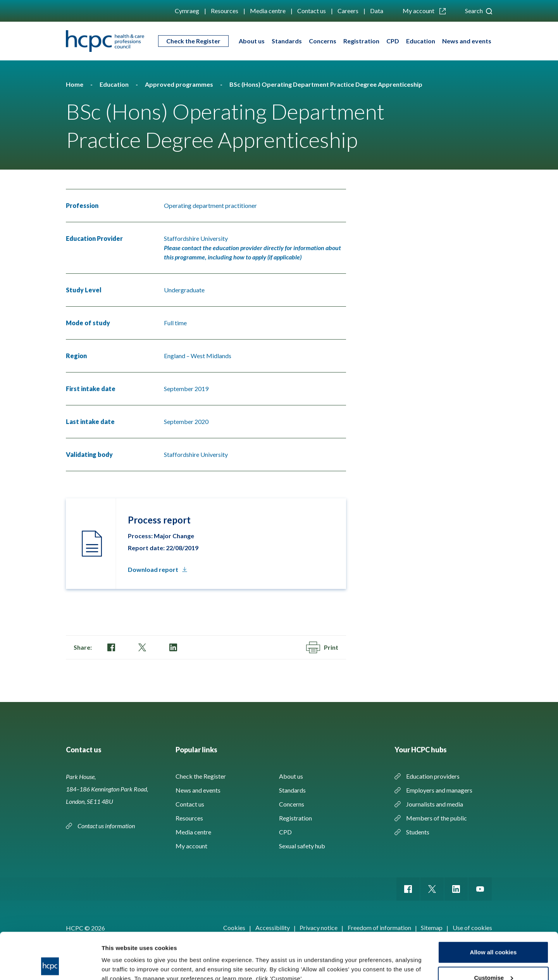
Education (421, 41)
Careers (348, 11)
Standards (287, 41)
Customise (493, 934)
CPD (393, 41)
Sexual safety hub (302, 846)
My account (424, 11)
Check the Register (193, 41)
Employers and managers (439, 790)
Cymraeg (187, 11)
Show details (120, 956)
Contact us (312, 11)
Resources (225, 11)
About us (252, 41)
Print (322, 647)
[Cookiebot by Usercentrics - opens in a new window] (50, 965)
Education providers (433, 776)
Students (418, 832)
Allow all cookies (493, 909)
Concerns (323, 41)
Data (377, 11)
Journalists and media (435, 804)
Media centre (268, 11)
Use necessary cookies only (493, 959)
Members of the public (437, 818)
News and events (467, 41)
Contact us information (107, 826)
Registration (361, 41)
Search (479, 11)
